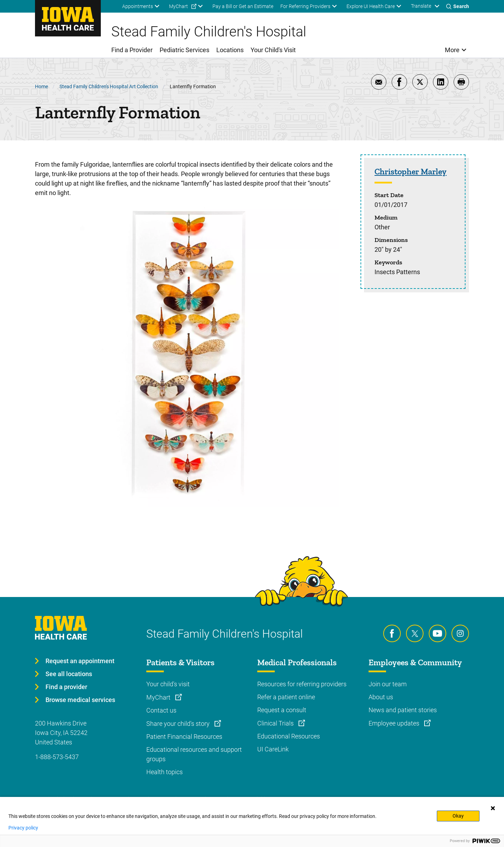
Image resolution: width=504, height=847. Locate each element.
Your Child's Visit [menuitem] (273, 50)
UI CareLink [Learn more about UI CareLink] (273, 749)
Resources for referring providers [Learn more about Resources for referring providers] (302, 684)
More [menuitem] (452, 50)
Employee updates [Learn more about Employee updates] (395, 723)
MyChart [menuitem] (178, 6)
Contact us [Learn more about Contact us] (161, 710)
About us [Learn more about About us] (381, 697)
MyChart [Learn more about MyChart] (159, 697)
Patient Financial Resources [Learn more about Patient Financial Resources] (184, 737)
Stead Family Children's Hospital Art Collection (109, 86)
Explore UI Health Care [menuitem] (371, 6)
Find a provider (66, 687)
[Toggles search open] (458, 6)
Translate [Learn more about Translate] (421, 6)
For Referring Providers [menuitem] (305, 6)
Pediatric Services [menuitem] (184, 50)
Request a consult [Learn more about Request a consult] (282, 710)
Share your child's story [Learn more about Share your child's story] (179, 724)
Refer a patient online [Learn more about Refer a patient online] (286, 697)
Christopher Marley (411, 172)
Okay (458, 816)
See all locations (69, 674)
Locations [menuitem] (230, 50)
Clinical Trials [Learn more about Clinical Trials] (276, 723)
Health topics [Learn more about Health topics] (164, 772)
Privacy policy (23, 828)
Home (41, 86)
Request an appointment (80, 661)
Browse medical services (80, 700)
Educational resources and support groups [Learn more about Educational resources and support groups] (194, 754)
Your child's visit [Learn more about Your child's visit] (168, 684)
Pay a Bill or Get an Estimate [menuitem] (243, 6)
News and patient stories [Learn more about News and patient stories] (403, 710)
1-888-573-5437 (57, 757)
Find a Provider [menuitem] (132, 50)
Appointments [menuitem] (138, 6)
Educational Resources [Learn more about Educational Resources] (289, 736)
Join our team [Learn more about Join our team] (388, 684)
